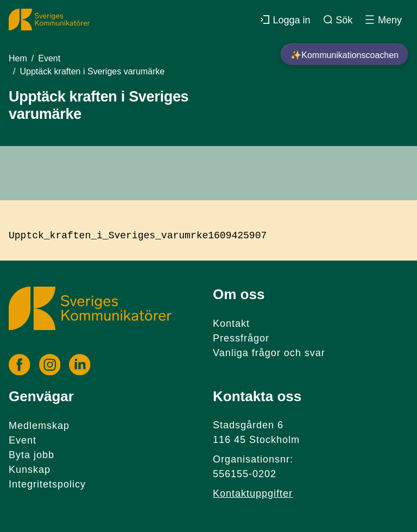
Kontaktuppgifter (253, 493)
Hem (18, 58)
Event (49, 58)
